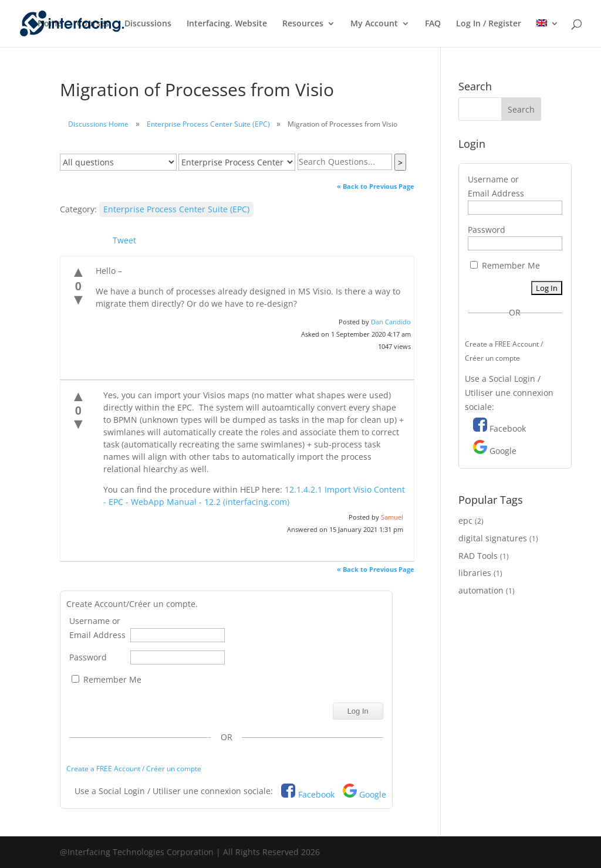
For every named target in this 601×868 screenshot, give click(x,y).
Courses (93, 24)
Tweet (124, 240)
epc (465, 521)
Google (373, 794)
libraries (475, 573)
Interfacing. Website (227, 24)
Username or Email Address (97, 628)
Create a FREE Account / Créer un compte (134, 769)
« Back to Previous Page (376, 186)
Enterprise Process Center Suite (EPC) (208, 124)
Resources (303, 24)
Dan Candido (391, 322)
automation (481, 590)
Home (50, 24)
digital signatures (493, 538)
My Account (374, 24)
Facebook (316, 794)
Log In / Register (489, 24)
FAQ (433, 24)
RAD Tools (478, 556)
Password (88, 657)
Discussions (148, 24)
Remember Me (107, 679)
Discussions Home (98, 124)
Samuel (392, 517)
